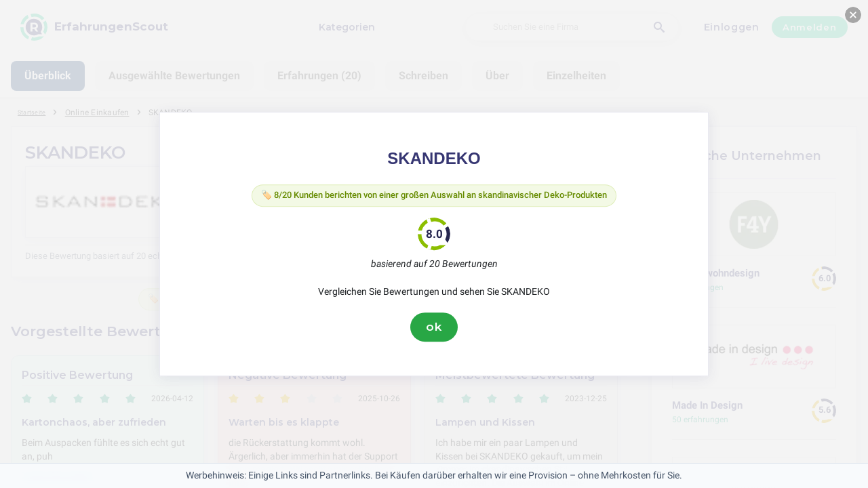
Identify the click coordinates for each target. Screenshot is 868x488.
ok (434, 330)
